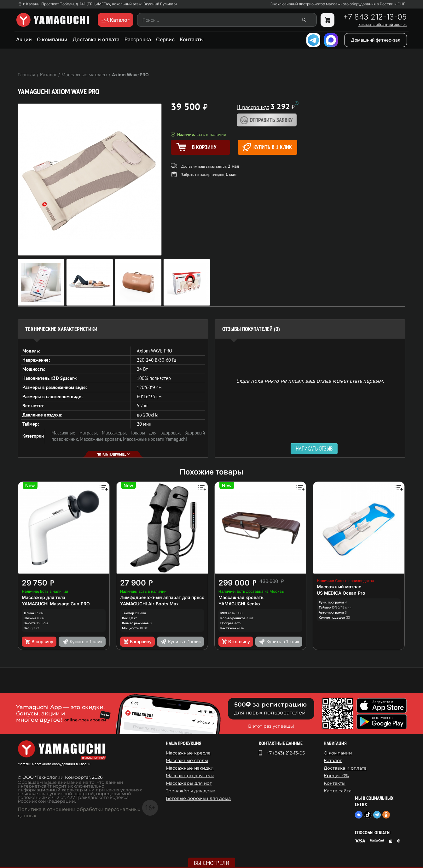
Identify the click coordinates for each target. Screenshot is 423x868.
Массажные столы (187, 760)
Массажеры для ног (189, 783)
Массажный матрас (339, 587)
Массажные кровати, (101, 439)
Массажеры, (116, 433)
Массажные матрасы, (77, 433)
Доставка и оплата (96, 39)
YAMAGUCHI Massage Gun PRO (56, 604)
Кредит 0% (336, 776)
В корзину (39, 642)
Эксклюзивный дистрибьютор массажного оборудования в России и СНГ (338, 4)
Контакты (192, 39)
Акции (24, 39)
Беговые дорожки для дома (198, 798)
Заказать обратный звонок (382, 25)
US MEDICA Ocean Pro (341, 593)
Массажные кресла (188, 753)
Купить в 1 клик (267, 147)
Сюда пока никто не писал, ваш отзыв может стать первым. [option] (310, 380)
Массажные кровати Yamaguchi (155, 439)
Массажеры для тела (190, 776)
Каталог (333, 760)
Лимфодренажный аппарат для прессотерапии (173, 597)
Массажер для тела (43, 597)
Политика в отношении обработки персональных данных (79, 812)
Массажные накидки (190, 768)
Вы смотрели (212, 863)
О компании (52, 39)
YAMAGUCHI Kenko (239, 604)
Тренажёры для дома (191, 791)
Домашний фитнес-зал (376, 40)
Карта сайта (338, 791)
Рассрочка (138, 39)
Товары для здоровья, (157, 433)
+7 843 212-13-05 (375, 17)
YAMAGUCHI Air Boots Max (149, 604)
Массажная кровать (241, 597)
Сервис (165, 39)
